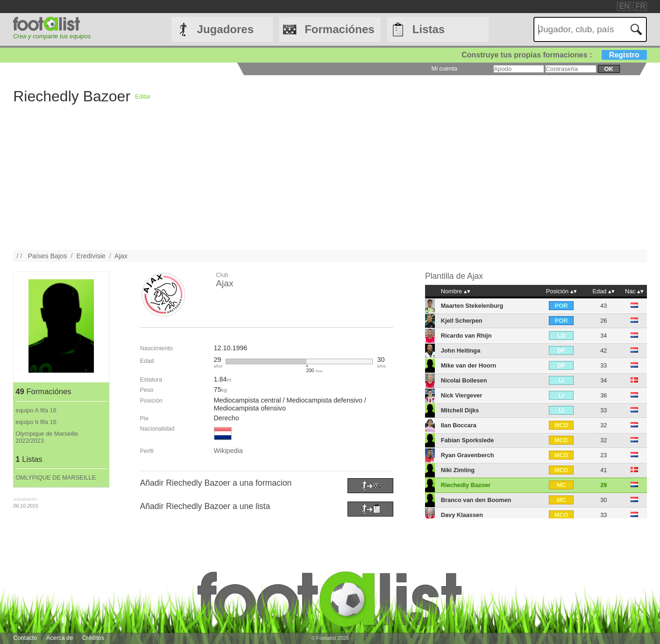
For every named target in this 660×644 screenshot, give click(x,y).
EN (625, 6)
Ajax (121, 256)
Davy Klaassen (462, 515)
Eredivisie (91, 256)
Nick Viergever (462, 395)
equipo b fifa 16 (36, 422)
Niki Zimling (458, 470)
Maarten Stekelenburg (472, 306)
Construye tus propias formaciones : (554, 55)
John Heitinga (461, 350)
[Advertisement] (293, 185)
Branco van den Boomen (476, 500)
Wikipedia (228, 451)
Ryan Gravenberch (468, 455)
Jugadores (225, 29)
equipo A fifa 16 (36, 410)
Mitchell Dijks (460, 410)
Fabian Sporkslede (468, 440)
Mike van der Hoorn (469, 365)
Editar (143, 96)
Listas (429, 29)
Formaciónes (339, 29)
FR (640, 6)
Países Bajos (47, 256)
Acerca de (60, 638)
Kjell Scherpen (462, 321)
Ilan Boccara (459, 425)
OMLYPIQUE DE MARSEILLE (56, 478)
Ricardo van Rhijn (466, 336)
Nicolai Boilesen (464, 380)
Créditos (93, 638)
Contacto (25, 638)
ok (608, 69)
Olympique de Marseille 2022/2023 (47, 437)
